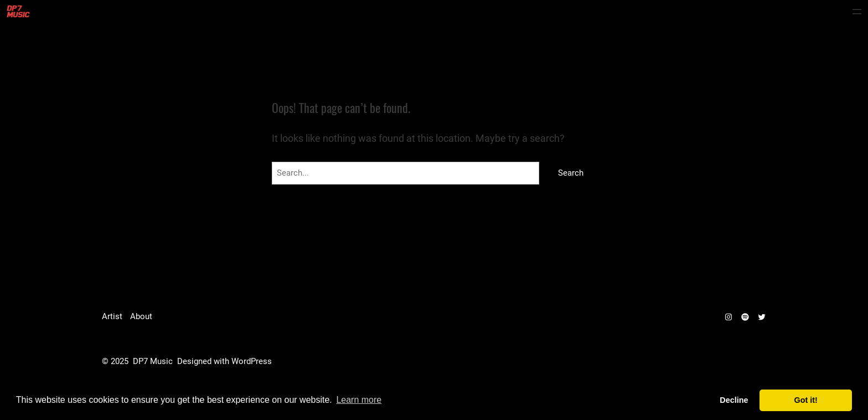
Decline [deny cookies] (734, 400)
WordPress (252, 361)
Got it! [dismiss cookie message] (806, 400)
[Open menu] (857, 12)
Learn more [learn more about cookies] (359, 400)
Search (571, 173)
